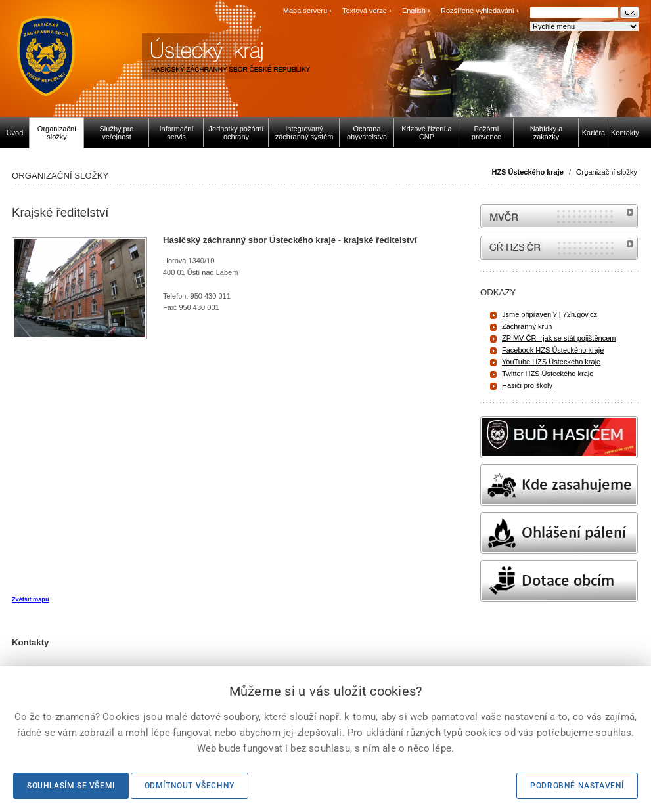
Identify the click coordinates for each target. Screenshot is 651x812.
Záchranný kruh (527, 326)
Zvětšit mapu (30, 599)
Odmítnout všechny (190, 786)
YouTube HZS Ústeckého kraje (551, 362)
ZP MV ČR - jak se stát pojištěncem (559, 338)
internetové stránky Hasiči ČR (559, 248)
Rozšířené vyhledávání (478, 11)
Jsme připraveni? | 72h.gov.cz (550, 314)
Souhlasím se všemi (71, 786)
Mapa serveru (305, 11)
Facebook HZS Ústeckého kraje (553, 350)
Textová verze (365, 11)
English (414, 11)
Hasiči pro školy (527, 385)
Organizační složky (607, 172)
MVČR (559, 216)
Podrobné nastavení (577, 786)
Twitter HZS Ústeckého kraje (548, 374)
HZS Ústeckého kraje (527, 172)
